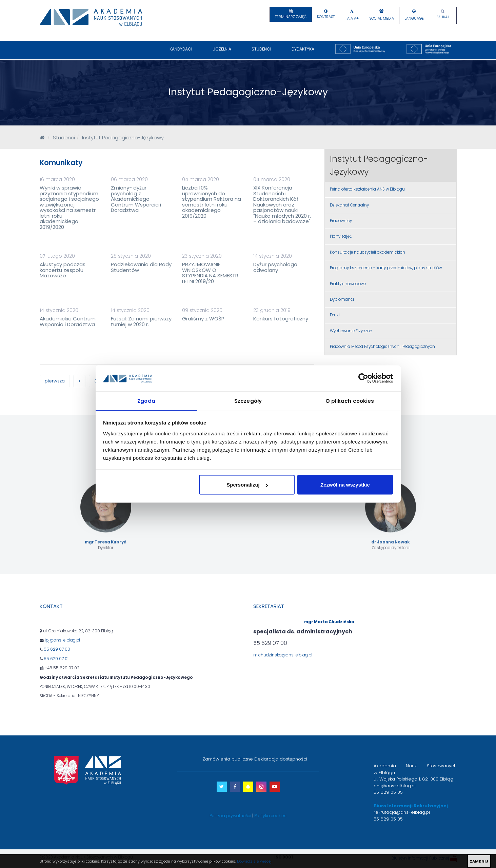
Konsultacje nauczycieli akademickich (368, 252)
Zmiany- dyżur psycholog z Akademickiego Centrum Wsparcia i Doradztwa (136, 199)
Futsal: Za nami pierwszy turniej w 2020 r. (141, 321)
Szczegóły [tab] (248, 401)
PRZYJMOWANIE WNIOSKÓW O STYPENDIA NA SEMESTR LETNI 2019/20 (210, 273)
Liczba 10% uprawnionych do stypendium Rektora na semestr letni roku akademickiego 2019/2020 (212, 202)
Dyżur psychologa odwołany (275, 267)
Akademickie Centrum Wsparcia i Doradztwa (68, 321)
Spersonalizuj (247, 485)
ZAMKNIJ (479, 861)
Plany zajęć (341, 236)
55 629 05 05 (388, 793)
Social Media (382, 18)
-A (347, 18)
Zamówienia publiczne (228, 760)
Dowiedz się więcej (254, 861)
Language (414, 18)
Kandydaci (181, 53)
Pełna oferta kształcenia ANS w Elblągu (367, 189)
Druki (335, 315)
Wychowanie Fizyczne (351, 331)
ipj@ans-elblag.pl (62, 641)
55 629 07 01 (56, 659)
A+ (356, 18)
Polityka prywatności (230, 816)
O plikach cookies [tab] (350, 401)
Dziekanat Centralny (349, 205)
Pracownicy (341, 221)
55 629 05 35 (388, 819)
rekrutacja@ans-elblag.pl (402, 813)
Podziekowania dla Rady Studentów (141, 267)
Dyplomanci (342, 299)
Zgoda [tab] (146, 401)
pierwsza (55, 381)
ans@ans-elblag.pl (395, 786)
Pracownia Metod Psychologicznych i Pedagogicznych (382, 347)
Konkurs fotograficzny (281, 319)
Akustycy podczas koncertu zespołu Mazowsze (63, 270)
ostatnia (70, 397)
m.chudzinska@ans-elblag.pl (283, 655)
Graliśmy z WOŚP (203, 319)
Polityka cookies (270, 816)
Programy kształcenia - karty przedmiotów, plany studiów (386, 268)
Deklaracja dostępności (281, 760)
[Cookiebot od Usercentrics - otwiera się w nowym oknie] (363, 378)
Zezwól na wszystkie (345, 485)
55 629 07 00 (57, 650)
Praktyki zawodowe (348, 284)
